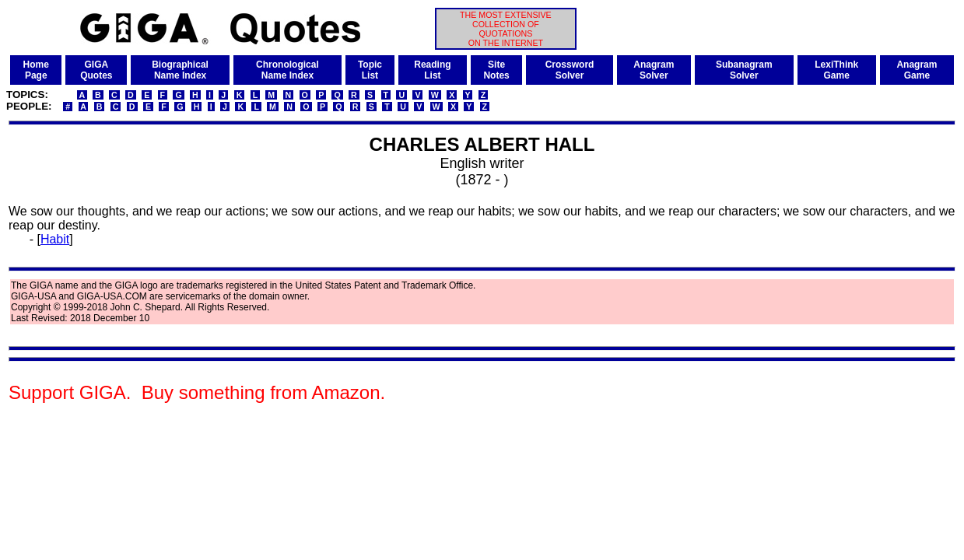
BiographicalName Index (180, 70)
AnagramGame (917, 70)
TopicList (370, 70)
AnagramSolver (654, 70)
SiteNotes (496, 70)
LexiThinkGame (836, 70)
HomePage (36, 70)
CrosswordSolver (570, 70)
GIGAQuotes (96, 70)
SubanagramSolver (744, 70)
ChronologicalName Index (287, 70)
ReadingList (432, 70)
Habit (55, 239)
